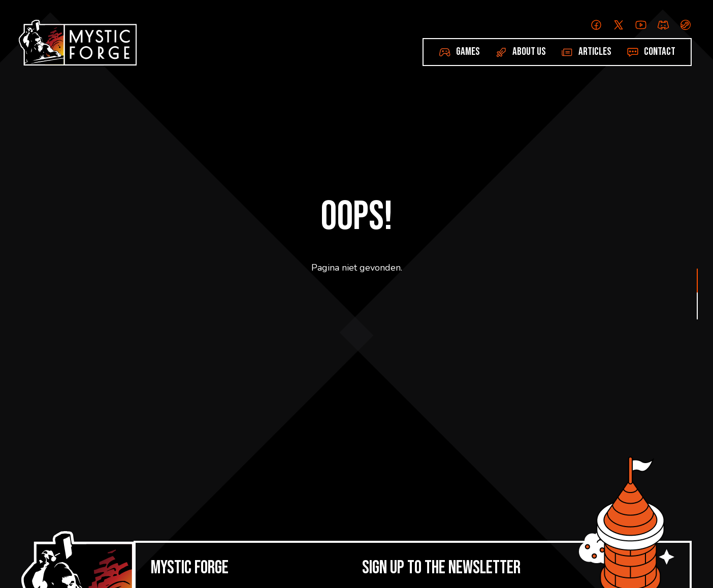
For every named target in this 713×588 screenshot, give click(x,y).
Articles (595, 52)
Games (468, 52)
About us (529, 52)
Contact (660, 52)
